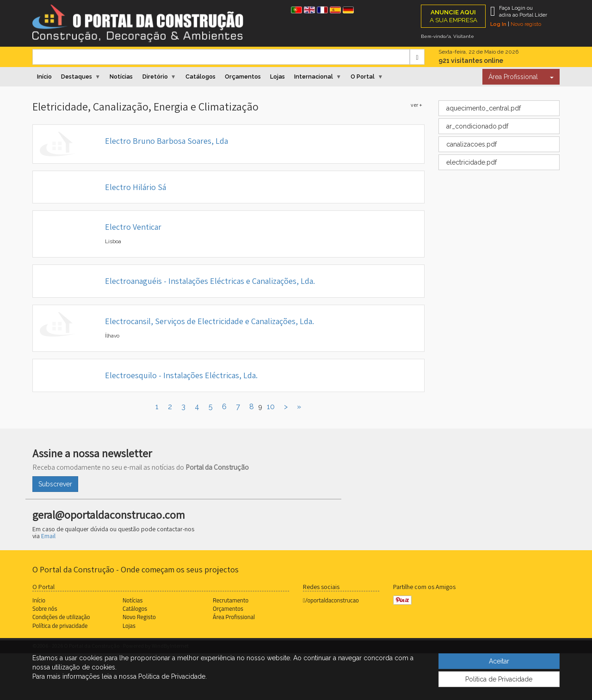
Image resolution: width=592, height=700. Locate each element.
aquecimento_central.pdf (483, 108)
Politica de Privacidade (499, 679)
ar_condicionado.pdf (476, 126)
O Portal (363, 77)
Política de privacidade (60, 626)
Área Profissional (513, 77)
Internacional (314, 77)
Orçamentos (243, 77)
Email (48, 536)
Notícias (121, 77)
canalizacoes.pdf (471, 144)
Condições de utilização (61, 617)
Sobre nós (45, 608)
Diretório (155, 77)
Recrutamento (231, 600)
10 (271, 407)
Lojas (277, 77)
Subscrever (55, 484)
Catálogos (200, 77)
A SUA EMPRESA (453, 16)
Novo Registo (139, 617)
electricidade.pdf (471, 162)
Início (44, 77)
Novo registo (526, 24)
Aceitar (499, 661)
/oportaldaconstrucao (331, 600)
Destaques (77, 77)
